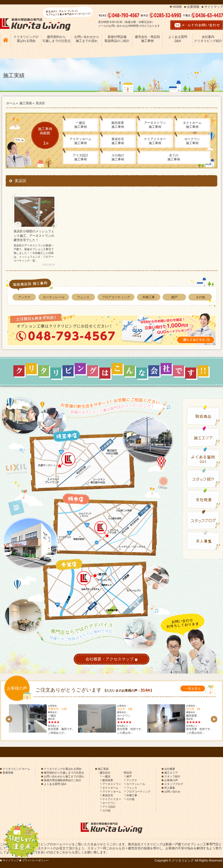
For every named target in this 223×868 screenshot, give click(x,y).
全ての (174, 157)
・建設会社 (104, 773)
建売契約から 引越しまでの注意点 (56, 39)
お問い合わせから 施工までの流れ (87, 39)
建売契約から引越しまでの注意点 (64, 773)
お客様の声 (171, 780)
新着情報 (8, 773)
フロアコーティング (116, 297)
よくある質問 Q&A (178, 39)
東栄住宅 (118, 141)
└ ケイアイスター (110, 799)
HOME (177, 7)
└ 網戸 (128, 776)
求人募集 (170, 788)
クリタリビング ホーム (16, 769)
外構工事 (149, 297)
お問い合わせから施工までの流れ (64, 776)
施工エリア (171, 773)
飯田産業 (118, 125)
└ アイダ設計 (108, 807)
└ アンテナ (130, 780)
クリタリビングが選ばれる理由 (63, 769)
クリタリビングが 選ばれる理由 (26, 39)
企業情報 (193, 7)
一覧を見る (193, 688)
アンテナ (24, 297)
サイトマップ (214, 7)
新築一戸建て (175, 844)
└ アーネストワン (110, 784)
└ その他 (105, 811)
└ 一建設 (105, 776)
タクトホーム (192, 125)
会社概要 (170, 769)
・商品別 (126, 773)
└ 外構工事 (130, 795)
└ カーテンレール (134, 784)
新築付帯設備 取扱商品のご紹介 (117, 39)
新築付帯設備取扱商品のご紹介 (63, 780)
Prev (9, 719)
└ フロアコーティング (137, 792)
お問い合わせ (172, 792)
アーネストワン (155, 125)
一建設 (81, 125)
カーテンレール (54, 297)
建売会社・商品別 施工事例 (147, 39)
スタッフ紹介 (172, 776)
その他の (118, 157)
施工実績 (103, 769)
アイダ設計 (81, 157)
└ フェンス (130, 788)
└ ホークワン (108, 803)
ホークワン (192, 141)
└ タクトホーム (109, 788)
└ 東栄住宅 (106, 795)
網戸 (174, 297)
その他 (200, 297)
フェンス (83, 297)
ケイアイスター (155, 141)
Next (214, 719)
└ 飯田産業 (106, 780)
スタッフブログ (174, 784)
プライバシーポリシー (35, 860)
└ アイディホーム (110, 792)
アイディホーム (81, 141)
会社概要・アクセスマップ (111, 659)
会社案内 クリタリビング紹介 (208, 39)
